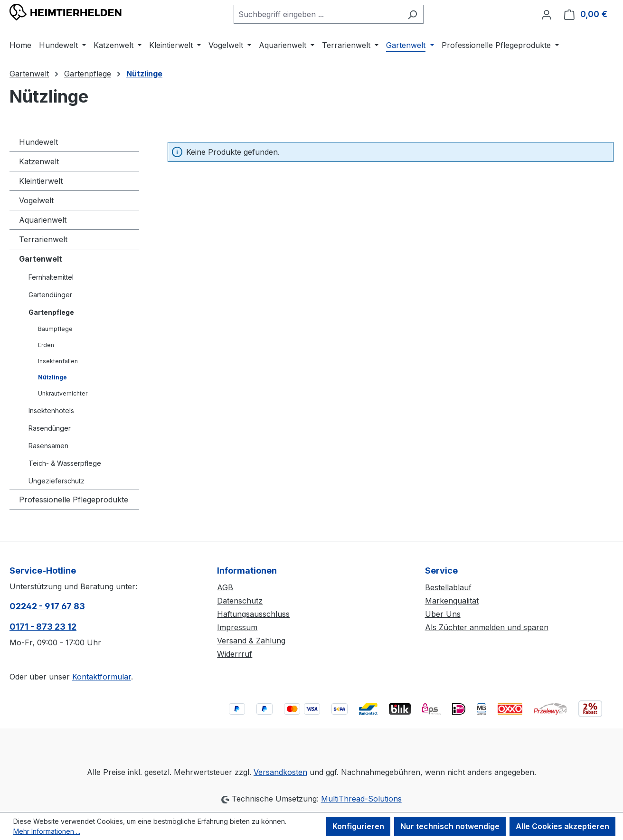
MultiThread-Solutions (361, 799)
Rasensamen (48, 446)
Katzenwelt (39, 161)
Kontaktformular (102, 677)
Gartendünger (50, 295)
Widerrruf (235, 654)
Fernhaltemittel (51, 277)
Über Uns (443, 614)
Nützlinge (52, 377)
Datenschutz (240, 601)
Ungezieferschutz (57, 481)
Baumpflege (55, 329)
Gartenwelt (41, 259)
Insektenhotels (51, 411)
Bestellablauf (448, 587)
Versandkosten (280, 772)
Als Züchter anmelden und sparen (487, 627)
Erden (46, 345)
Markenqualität (452, 601)
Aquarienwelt (43, 220)
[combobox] (318, 14)
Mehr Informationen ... (47, 831)
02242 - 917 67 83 (47, 606)
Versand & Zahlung (251, 641)
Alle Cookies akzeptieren (562, 826)
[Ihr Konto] (547, 14)
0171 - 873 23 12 (43, 627)
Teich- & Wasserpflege (65, 463)
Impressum (237, 627)
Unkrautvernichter (63, 393)
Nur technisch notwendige (450, 826)
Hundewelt (38, 142)
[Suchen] (412, 14)
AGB (225, 587)
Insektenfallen (58, 361)
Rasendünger (50, 428)
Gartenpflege (51, 312)
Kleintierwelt (41, 181)
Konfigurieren (358, 826)
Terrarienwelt (43, 239)
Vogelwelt (36, 200)
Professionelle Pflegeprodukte (74, 500)
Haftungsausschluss (253, 614)
